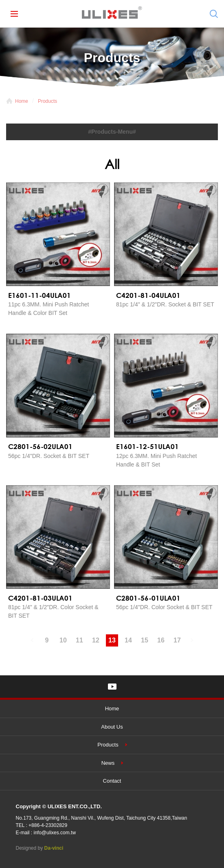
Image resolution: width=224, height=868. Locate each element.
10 (63, 640)
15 (145, 640)
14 (128, 640)
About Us (112, 727)
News (108, 763)
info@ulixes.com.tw (55, 833)
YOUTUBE (112, 687)
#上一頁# (31, 640)
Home (22, 101)
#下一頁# (193, 640)
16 (161, 640)
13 (112, 640)
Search (214, 14)
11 (79, 640)
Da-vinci (54, 848)
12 (96, 640)
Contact (112, 781)
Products (47, 101)
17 (177, 640)
